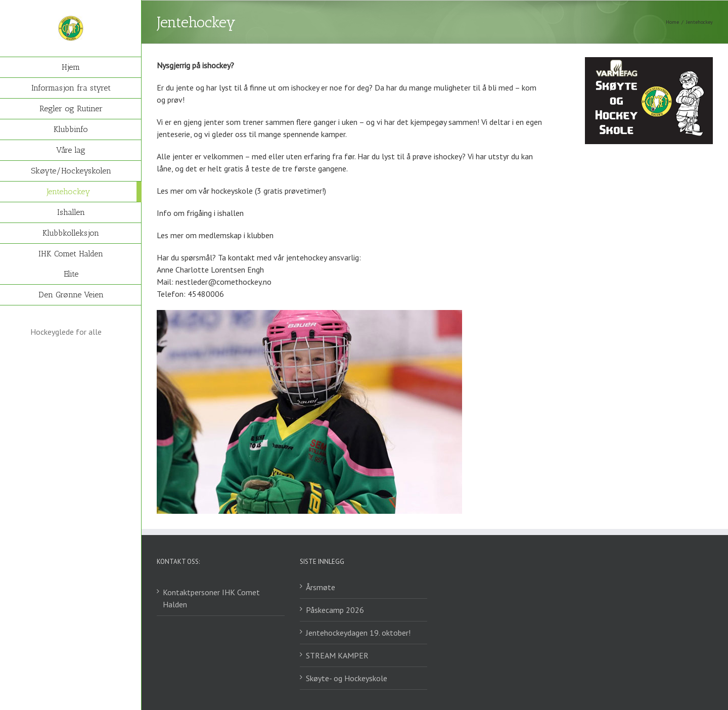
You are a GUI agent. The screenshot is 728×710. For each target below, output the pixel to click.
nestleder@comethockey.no (223, 282)
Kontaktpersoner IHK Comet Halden (211, 598)
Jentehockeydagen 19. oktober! (358, 633)
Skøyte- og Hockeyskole (347, 678)
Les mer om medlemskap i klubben (215, 235)
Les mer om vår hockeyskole (205, 191)
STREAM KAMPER (337, 655)
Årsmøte (321, 587)
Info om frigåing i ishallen (200, 213)
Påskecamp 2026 (335, 610)
